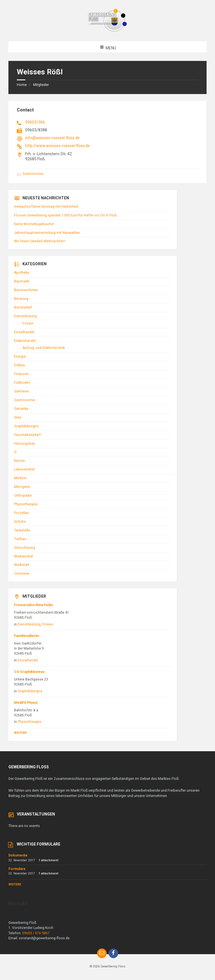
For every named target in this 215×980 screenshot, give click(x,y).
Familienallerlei (27, 636)
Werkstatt (22, 565)
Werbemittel (24, 556)
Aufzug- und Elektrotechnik (44, 348)
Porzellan (21, 513)
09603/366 (35, 122)
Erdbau (20, 365)
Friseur (28, 323)
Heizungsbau (25, 444)
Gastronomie (33, 174)
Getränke (21, 409)
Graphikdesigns (26, 426)
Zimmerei (22, 574)
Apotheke (22, 273)
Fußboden (22, 383)
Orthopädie (23, 495)
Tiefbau (20, 539)
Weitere (20, 733)
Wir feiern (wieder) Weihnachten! (40, 241)
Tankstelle (22, 530)
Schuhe (20, 522)
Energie (20, 357)
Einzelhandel (24, 332)
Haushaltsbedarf (27, 435)
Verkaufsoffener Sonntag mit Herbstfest (46, 207)
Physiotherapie (26, 504)
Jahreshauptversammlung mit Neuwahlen (47, 233)
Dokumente (18, 855)
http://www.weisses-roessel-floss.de (58, 146)
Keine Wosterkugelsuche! (34, 224)
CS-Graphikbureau (29, 672)
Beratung (21, 299)
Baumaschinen (26, 290)
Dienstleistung (25, 316)
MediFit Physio (26, 703)
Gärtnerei (21, 391)
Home (22, 85)
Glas (18, 417)
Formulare (17, 869)
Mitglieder (41, 85)
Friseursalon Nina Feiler (34, 605)
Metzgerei (22, 487)
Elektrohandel (25, 341)
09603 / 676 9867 (36, 933)
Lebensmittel (24, 469)
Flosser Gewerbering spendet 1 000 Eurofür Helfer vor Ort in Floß (65, 215)
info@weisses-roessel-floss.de (52, 138)
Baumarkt (22, 281)
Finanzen (21, 374)
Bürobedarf (23, 307)
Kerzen (20, 461)
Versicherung (25, 548)
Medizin (20, 478)
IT (15, 452)
